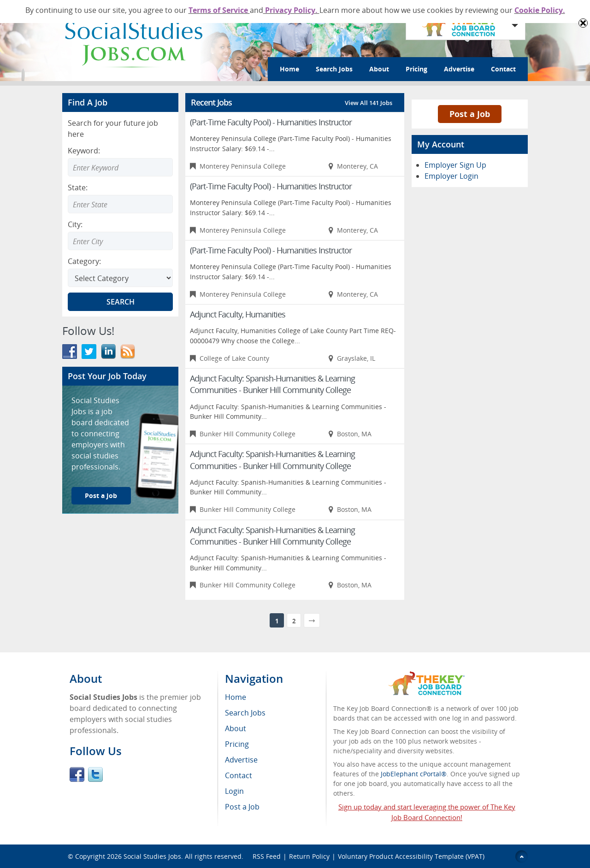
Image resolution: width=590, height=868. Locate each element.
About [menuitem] (236, 728)
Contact (503, 69)
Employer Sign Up (455, 165)
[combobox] (120, 204)
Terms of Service (219, 10)
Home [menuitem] (236, 697)
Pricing (416, 69)
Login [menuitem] (234, 791)
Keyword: (84, 151)
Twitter (95, 774)
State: (78, 188)
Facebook (77, 774)
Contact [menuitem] (239, 775)
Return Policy (309, 856)
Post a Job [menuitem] (242, 807)
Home (289, 69)
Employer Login (451, 176)
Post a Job (101, 496)
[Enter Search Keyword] (120, 167)
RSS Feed (267, 856)
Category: (84, 261)
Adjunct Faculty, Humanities (238, 314)
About (379, 69)
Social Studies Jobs (152, 856)
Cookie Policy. (540, 10)
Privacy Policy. (291, 10)
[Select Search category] (120, 278)
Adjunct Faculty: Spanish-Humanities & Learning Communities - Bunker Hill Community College (272, 384)
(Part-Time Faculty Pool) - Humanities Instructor (271, 122)
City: (75, 224)
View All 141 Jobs (369, 103)
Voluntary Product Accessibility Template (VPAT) (411, 856)
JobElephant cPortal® (414, 774)
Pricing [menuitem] (237, 744)
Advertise (459, 69)
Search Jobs (334, 69)
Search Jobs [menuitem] (245, 713)
